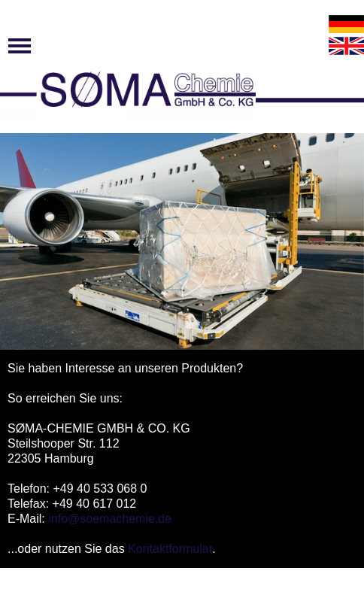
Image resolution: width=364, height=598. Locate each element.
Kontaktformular (170, 549)
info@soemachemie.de (110, 519)
